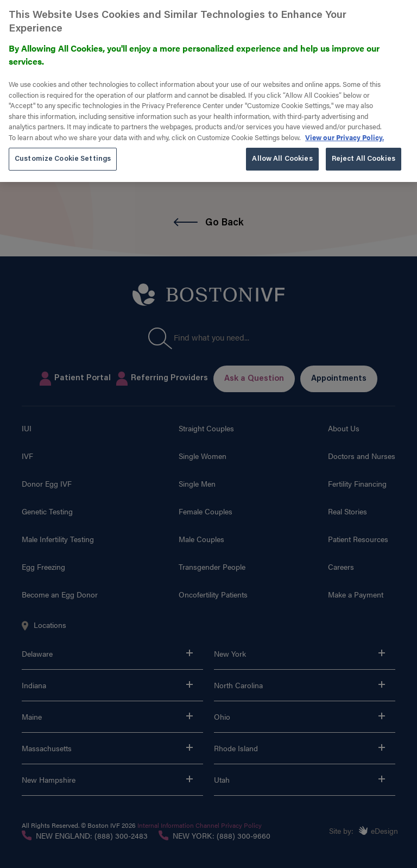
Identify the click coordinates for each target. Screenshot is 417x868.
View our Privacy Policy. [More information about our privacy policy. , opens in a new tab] (345, 130)
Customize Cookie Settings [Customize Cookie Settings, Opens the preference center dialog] (63, 151)
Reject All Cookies (364, 151)
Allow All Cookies (282, 151)
